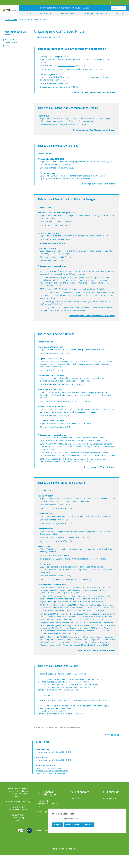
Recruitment (76, 798)
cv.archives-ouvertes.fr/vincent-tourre (52, 771)
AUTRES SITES (119, 2)
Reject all (89, 825)
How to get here (45, 812)
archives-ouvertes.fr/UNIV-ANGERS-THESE (54, 752)
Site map (72, 849)
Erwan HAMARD (68, 687)
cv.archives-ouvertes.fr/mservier (50, 768)
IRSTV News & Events (111, 798)
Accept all (57, 825)
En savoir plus (45, 695)
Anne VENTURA (62, 682)
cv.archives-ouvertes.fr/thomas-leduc (52, 773)
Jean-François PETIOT (66, 66)
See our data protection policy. (67, 819)
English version (11, 20)
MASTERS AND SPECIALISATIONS (11, 41)
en (108, 2)
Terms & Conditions (60, 849)
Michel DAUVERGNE (70, 684)
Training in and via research (15, 33)
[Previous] (11, 831)
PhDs (45, 20)
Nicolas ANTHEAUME (61, 690)
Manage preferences (73, 825)
